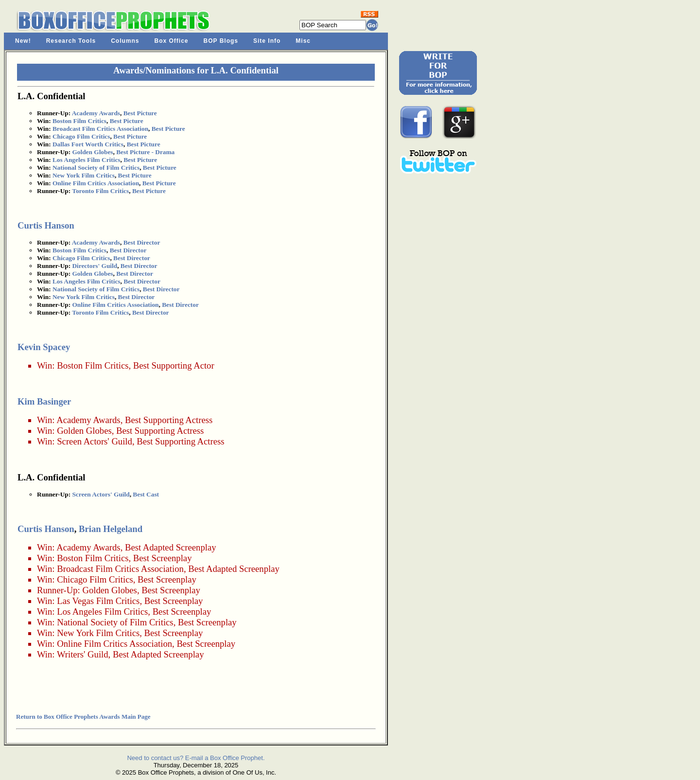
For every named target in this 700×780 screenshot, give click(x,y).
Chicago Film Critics (81, 136)
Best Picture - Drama (145, 152)
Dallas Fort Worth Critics (88, 144)
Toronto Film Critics (100, 191)
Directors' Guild (95, 266)
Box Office (172, 41)
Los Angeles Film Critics (87, 160)
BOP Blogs (221, 41)
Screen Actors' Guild (95, 441)
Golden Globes (92, 152)
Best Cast (146, 494)
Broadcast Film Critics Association (100, 129)
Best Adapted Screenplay (171, 547)
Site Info (267, 41)
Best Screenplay (163, 558)
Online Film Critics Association (96, 183)
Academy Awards (96, 113)
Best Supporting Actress (169, 420)
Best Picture (140, 113)
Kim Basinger (44, 401)
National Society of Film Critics (96, 168)
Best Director (142, 242)
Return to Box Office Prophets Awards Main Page (83, 717)
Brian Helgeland (111, 529)
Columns (125, 41)
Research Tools (71, 41)
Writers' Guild (83, 654)
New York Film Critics (84, 175)
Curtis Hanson (46, 225)
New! (23, 41)
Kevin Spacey (44, 347)
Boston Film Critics (79, 121)
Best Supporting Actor (174, 365)
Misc (303, 41)
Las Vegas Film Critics (98, 601)
